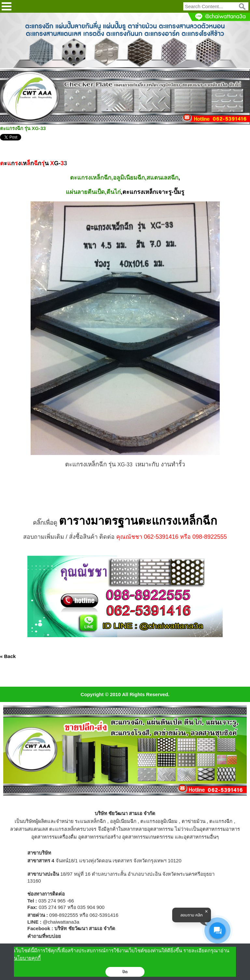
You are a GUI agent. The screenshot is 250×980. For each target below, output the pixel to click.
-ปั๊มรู (178, 192)
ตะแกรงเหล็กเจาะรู (147, 192)
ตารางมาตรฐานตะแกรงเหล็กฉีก (138, 521)
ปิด (125, 972)
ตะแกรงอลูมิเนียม (159, 821)
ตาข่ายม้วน (194, 821)
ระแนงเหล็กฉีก (90, 821)
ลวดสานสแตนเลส (29, 829)
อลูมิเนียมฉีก (123, 821)
